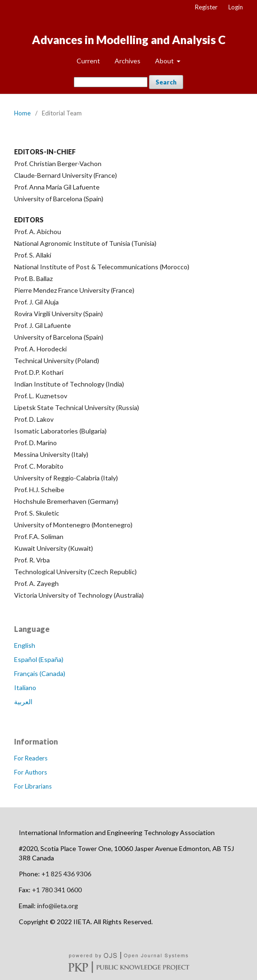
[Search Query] (111, 82)
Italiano (25, 688)
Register (206, 7)
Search (166, 82)
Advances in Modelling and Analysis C (129, 40)
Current (88, 61)
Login (236, 7)
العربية (23, 702)
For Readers (31, 758)
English (25, 645)
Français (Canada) (40, 673)
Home (22, 113)
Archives (128, 61)
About (165, 61)
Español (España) (39, 659)
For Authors (31, 772)
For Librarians (33, 786)
